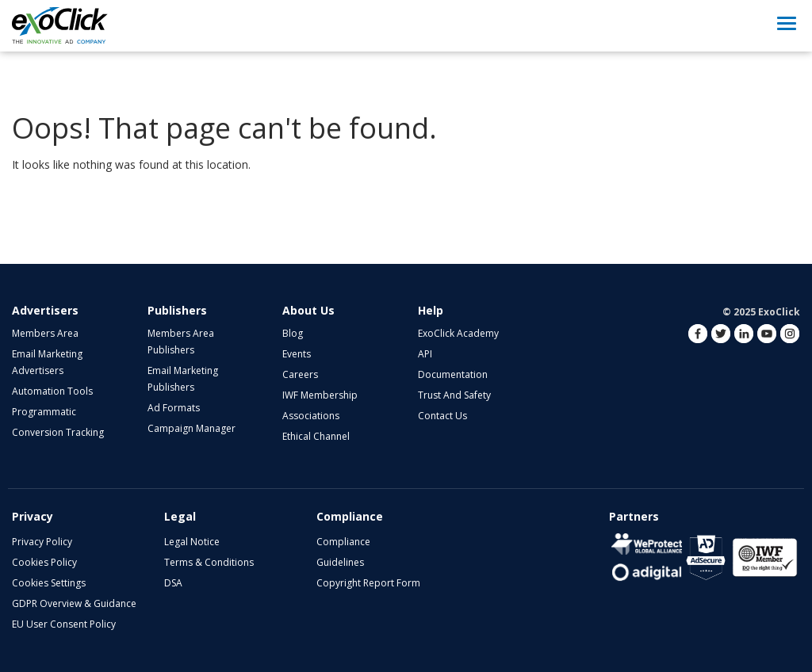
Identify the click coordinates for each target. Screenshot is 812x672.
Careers (300, 374)
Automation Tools (52, 391)
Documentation (453, 374)
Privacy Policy (42, 542)
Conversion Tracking (58, 432)
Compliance (343, 542)
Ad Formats (174, 408)
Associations (311, 416)
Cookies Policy (44, 562)
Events (297, 354)
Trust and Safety (454, 395)
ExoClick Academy (458, 333)
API (425, 354)
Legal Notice (192, 542)
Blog (293, 333)
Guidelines (340, 562)
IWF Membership (320, 395)
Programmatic (44, 412)
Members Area (45, 333)
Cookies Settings (49, 583)
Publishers (177, 310)
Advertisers (45, 310)
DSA (173, 583)
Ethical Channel (316, 436)
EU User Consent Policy (64, 624)
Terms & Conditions (209, 562)
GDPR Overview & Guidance (74, 603)
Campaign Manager (192, 428)
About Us (308, 310)
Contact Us (442, 416)
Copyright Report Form (368, 583)
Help (431, 310)
